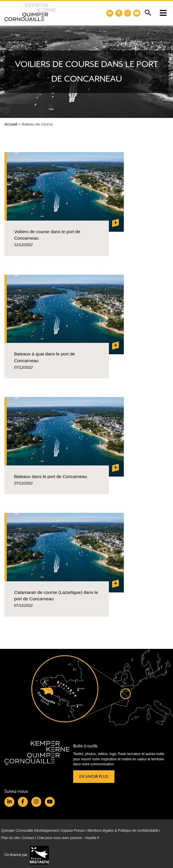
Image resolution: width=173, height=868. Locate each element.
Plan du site (10, 838)
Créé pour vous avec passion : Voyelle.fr (68, 838)
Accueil (11, 124)
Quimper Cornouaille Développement (30, 831)
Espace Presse (73, 831)
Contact (28, 838)
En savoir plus (94, 777)
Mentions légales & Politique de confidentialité (123, 831)
